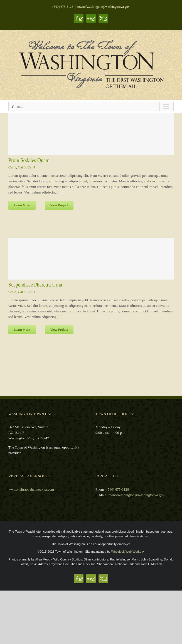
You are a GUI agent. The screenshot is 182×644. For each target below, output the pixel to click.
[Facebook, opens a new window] (79, 18)
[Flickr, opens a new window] (91, 18)
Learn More (22, 205)
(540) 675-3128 (63, 7)
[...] (60, 192)
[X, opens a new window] (103, 18)
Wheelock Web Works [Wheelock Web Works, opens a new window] (128, 552)
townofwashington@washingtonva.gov (104, 7)
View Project (59, 205)
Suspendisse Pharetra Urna (35, 285)
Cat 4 (31, 167)
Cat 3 (22, 167)
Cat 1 (12, 167)
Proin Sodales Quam (29, 160)
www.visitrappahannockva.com (31, 489)
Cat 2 (12, 292)
